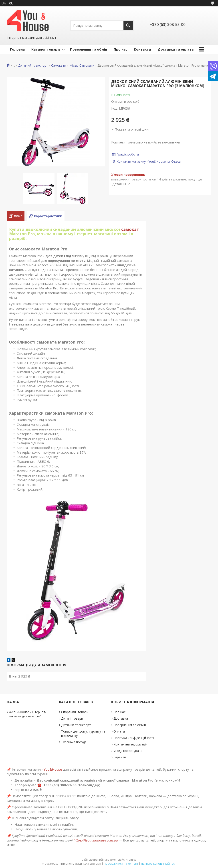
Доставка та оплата (176, 49)
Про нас (120, 49)
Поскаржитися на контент (121, 864)
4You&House (52, 769)
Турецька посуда (74, 742)
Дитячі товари (72, 718)
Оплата (119, 731)
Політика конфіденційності (134, 738)
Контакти (142, 49)
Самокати (59, 66)
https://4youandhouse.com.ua (96, 840)
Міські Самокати (82, 66)
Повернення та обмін (89, 49)
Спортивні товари (75, 712)
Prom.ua (131, 860)
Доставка (121, 718)
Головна (17, 49)
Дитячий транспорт (33, 66)
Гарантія (120, 757)
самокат (130, 229)
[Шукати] (128, 26)
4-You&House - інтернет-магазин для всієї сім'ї (28, 714)
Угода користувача (128, 751)
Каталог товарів (46, 49)
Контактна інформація (130, 744)
